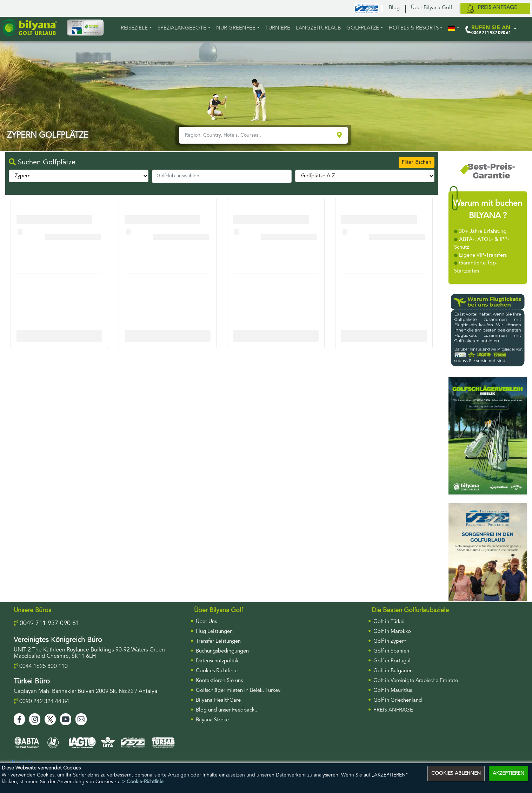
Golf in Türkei (389, 622)
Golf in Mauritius (393, 691)
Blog (394, 8)
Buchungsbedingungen (222, 651)
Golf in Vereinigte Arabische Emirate (416, 681)
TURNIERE (278, 28)
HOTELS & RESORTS (414, 28)
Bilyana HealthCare (218, 700)
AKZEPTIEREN (508, 773)
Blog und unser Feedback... (227, 710)
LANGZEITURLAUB (318, 28)
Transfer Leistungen (218, 641)
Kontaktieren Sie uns (219, 681)
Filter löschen (417, 162)
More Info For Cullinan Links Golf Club (62, 336)
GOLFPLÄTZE (363, 28)
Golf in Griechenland (398, 700)
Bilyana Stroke (212, 720)
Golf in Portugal (392, 661)
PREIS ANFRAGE (393, 710)
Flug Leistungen (214, 632)
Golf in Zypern (390, 641)
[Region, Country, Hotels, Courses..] (257, 135)
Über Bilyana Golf (431, 8)
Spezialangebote (182, 28)
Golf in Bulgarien (393, 671)
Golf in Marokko (392, 632)
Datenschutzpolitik (217, 661)
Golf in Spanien (391, 651)
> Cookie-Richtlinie (143, 782)
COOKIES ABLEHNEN (456, 773)
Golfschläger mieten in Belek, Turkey (238, 691)
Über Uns (206, 622)
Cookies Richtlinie (217, 671)
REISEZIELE (134, 28)
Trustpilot (22, 762)
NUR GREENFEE (236, 28)
